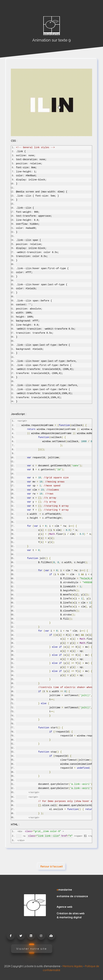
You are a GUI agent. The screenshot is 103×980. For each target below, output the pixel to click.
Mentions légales (73, 966)
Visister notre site (32, 949)
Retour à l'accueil (51, 866)
